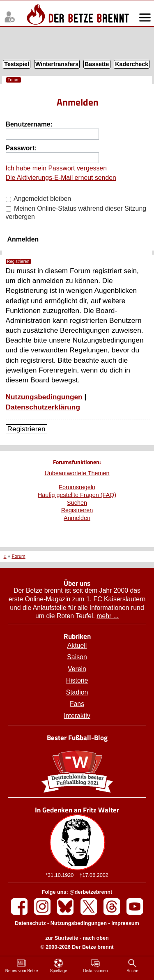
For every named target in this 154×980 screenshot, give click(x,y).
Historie (77, 680)
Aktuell (77, 645)
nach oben (96, 938)
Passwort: (21, 148)
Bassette (97, 64)
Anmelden (77, 518)
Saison (77, 657)
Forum (13, 80)
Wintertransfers (57, 64)
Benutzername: (29, 124)
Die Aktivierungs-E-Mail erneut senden (61, 178)
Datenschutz (30, 923)
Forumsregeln (77, 487)
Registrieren (26, 429)
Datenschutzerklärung (43, 407)
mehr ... (108, 616)
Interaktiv (77, 716)
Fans (77, 704)
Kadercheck (132, 64)
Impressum (125, 923)
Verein (77, 669)
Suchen (77, 503)
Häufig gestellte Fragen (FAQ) (77, 495)
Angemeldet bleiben (38, 199)
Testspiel (17, 64)
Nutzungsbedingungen (44, 397)
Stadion (77, 692)
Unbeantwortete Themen (77, 473)
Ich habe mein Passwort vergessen (56, 168)
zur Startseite (62, 938)
